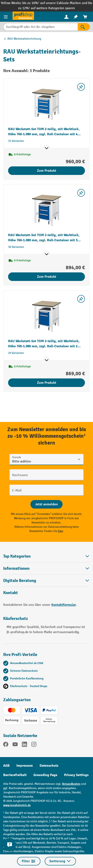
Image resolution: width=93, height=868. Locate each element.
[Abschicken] (46, 504)
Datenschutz (49, 766)
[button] (46, 581)
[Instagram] (34, 745)
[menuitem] (66, 17)
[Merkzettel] (76, 17)
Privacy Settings (76, 775)
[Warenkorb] (85, 17)
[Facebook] (6, 745)
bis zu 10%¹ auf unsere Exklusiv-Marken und (55, 3)
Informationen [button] (46, 568)
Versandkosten (71, 784)
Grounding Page (45, 775)
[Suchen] (84, 27)
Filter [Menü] (29, 861)
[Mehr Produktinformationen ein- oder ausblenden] (47, 148)
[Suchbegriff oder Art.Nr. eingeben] (40, 27)
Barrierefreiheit (15, 775)
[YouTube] (15, 745)
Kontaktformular (64, 605)
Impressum (25, 766)
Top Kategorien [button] (46, 556)
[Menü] (6, 17)
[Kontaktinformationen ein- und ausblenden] (10, 845)
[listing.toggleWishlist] (81, 87)
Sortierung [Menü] (60, 861)
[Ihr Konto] (66, 17)
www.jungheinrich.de (17, 805)
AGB (6, 766)
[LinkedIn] (24, 745)
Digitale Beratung (20, 581)
